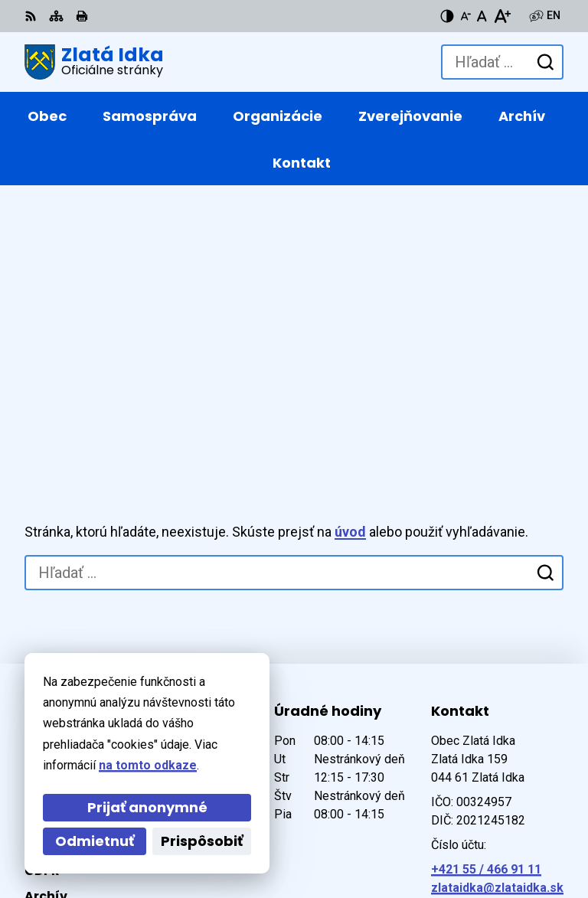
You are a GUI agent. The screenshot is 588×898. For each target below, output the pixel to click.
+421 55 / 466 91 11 (486, 607)
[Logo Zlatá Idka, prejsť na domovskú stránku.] (94, 62)
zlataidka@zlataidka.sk (497, 625)
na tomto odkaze (148, 765)
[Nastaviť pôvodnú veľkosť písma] (482, 16)
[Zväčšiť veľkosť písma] (502, 16)
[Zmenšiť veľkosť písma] (465, 16)
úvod (350, 270)
